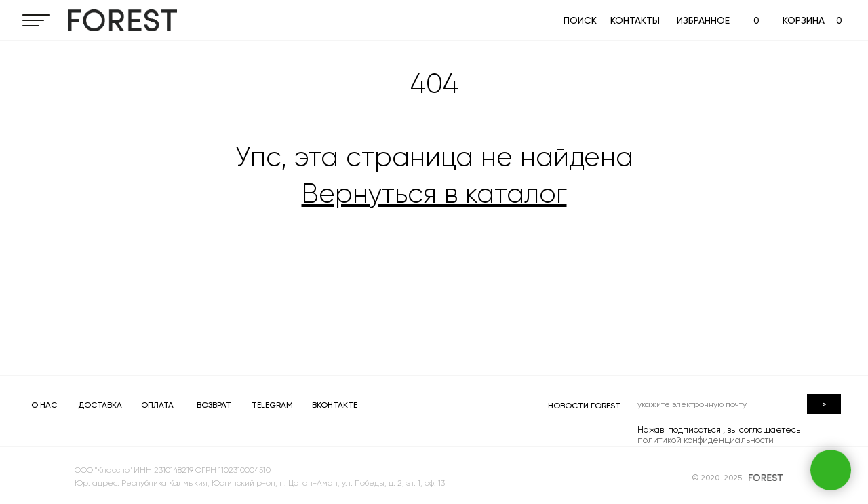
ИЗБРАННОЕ (703, 20)
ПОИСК (580, 20)
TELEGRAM (272, 405)
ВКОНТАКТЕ (335, 405)
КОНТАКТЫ (635, 20)
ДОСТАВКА (100, 405)
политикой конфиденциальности (706, 440)
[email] (719, 404)
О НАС (44, 405)
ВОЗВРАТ (214, 405)
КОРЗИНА (804, 20)
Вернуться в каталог (434, 194)
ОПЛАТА (157, 405)
